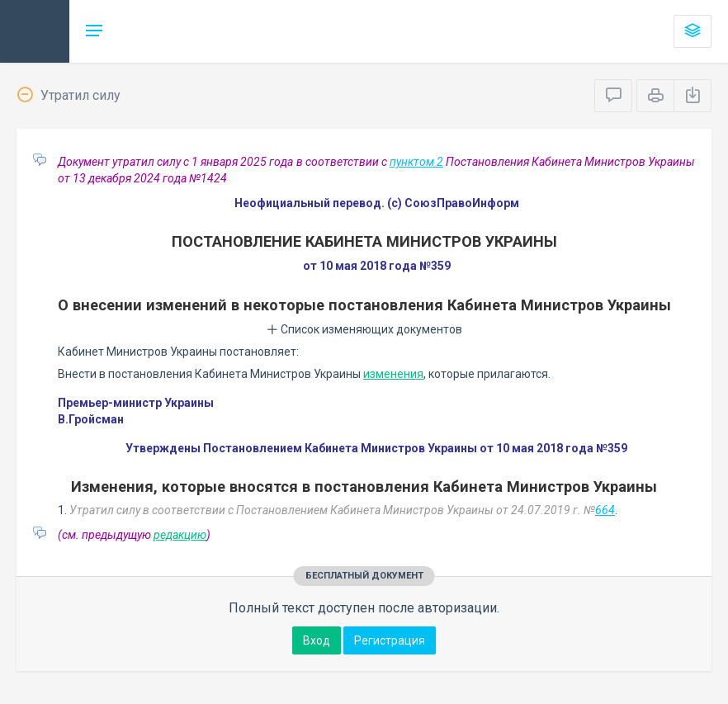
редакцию (180, 535)
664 (605, 510)
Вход (317, 640)
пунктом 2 (416, 162)
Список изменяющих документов (364, 329)
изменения (393, 374)
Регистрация (390, 640)
